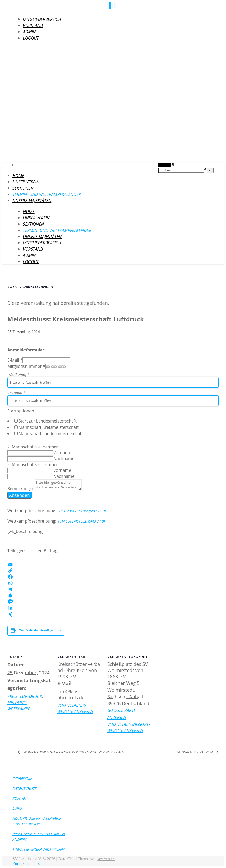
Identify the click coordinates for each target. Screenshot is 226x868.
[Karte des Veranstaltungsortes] (185, 680)
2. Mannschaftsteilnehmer (33, 447)
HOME (18, 176)
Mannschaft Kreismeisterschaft (49, 427)
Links (17, 808)
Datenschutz (25, 788)
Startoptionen (21, 411)
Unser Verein (26, 182)
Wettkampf (19, 374)
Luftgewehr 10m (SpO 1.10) (81, 511)
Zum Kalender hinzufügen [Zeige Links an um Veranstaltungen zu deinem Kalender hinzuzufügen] (37, 630)
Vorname (62, 452)
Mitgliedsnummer (26, 366)
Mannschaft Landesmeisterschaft (51, 433)
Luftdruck (31, 696)
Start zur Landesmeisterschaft (48, 421)
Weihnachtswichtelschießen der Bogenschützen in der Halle (74, 752)
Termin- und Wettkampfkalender (47, 194)
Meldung (17, 703)
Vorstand (33, 26)
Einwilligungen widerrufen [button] (39, 849)
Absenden (20, 495)
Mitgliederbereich (42, 19)
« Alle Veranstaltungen (30, 287)
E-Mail (15, 360)
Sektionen (23, 188)
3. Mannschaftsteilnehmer (33, 464)
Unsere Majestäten (32, 201)
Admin (29, 32)
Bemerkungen (21, 489)
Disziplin (17, 393)
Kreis (12, 696)
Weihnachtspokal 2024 (195, 752)
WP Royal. (106, 859)
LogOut (31, 38)
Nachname (64, 458)
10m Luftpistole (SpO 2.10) (81, 521)
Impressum (22, 779)
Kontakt (20, 798)
